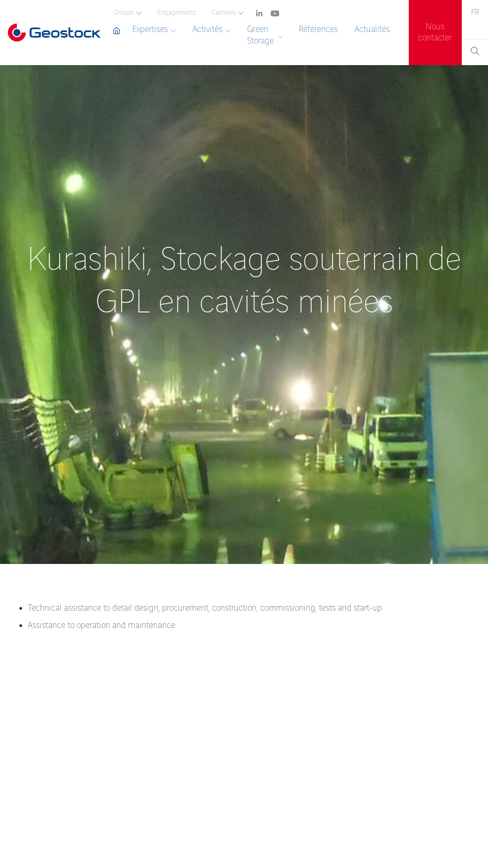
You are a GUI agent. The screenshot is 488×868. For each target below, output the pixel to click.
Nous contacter (435, 33)
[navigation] (256, 11)
